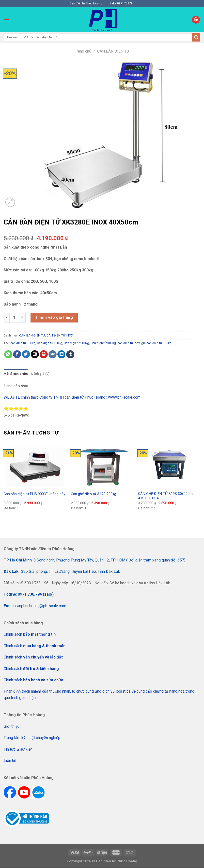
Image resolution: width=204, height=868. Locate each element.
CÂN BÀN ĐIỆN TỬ (113, 51)
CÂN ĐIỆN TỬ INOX (60, 335)
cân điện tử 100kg (23, 343)
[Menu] (7, 20)
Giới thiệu (12, 726)
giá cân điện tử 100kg (156, 343)
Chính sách (30, 634)
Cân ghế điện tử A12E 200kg (94, 494)
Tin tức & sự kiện (18, 749)
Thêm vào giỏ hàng (54, 317)
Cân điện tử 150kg (50, 343)
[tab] (16, 374)
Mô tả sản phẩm (16, 374)
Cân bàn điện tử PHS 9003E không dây (34, 494)
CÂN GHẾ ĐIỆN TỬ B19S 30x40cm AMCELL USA (165, 496)
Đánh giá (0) (40, 374)
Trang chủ (83, 51)
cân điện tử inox (129, 343)
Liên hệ (10, 761)
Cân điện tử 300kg (103, 343)
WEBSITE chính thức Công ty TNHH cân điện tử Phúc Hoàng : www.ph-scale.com (73, 397)
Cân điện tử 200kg (76, 343)
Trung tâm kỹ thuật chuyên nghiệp (32, 738)
